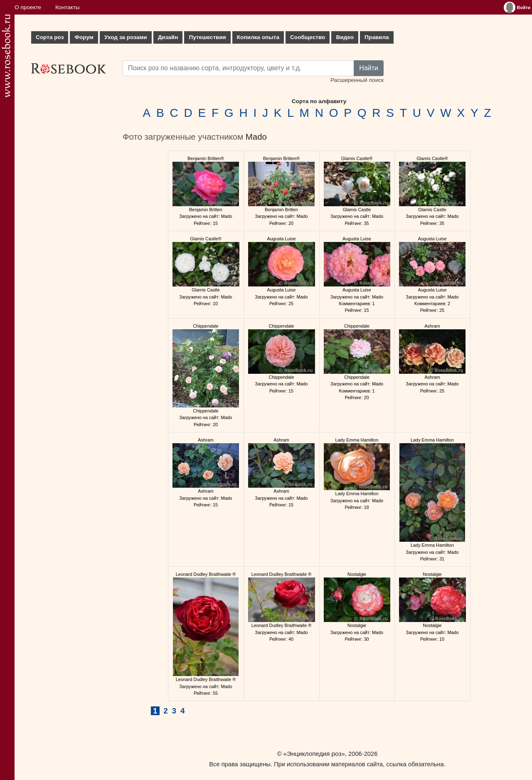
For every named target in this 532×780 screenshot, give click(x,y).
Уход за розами (126, 37)
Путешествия (207, 37)
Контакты (68, 7)
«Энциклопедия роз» (314, 754)
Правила (377, 37)
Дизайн (168, 37)
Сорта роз (50, 37)
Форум (84, 37)
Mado (256, 137)
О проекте (28, 7)
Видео (345, 37)
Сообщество (308, 37)
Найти (369, 68)
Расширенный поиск (357, 80)
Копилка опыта (258, 37)
